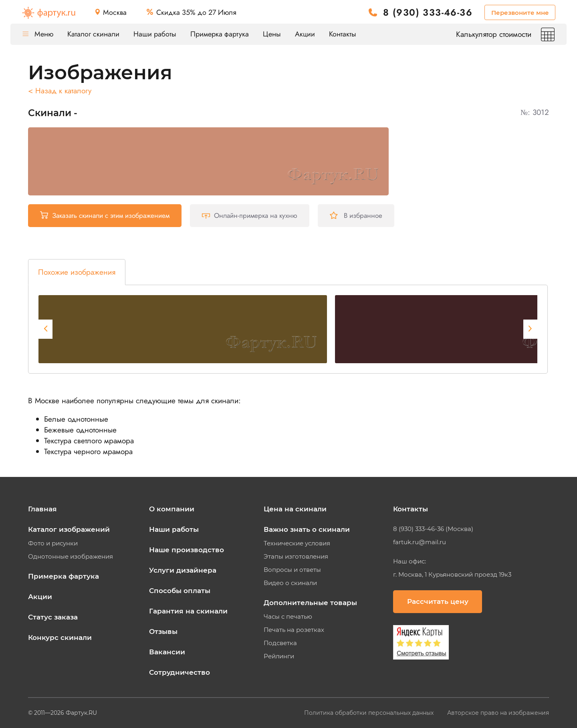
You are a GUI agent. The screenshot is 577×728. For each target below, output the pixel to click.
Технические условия (297, 543)
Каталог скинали (93, 34)
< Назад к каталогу (60, 91)
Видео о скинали (290, 583)
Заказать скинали (105, 215)
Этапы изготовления (296, 557)
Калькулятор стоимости (505, 34)
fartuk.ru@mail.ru (420, 542)
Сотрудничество (180, 672)
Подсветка (280, 643)
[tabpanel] (183, 329)
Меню (38, 34)
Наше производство (187, 550)
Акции (305, 34)
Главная (42, 509)
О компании (172, 509)
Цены (272, 34)
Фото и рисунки (53, 543)
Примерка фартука (220, 34)
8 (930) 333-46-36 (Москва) (433, 529)
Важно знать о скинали (307, 529)
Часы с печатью (288, 617)
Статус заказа (53, 617)
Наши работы (155, 34)
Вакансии (167, 652)
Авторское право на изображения (498, 713)
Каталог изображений (69, 529)
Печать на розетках (294, 630)
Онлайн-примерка (250, 215)
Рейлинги (279, 656)
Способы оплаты (180, 591)
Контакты (343, 34)
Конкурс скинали (60, 638)
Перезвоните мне (520, 13)
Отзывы (163, 631)
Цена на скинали (295, 509)
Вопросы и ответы (292, 570)
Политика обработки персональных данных (370, 713)
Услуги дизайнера (183, 570)
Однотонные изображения (71, 557)
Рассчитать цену (438, 601)
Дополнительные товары (310, 603)
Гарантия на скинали (188, 611)
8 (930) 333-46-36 (428, 13)
